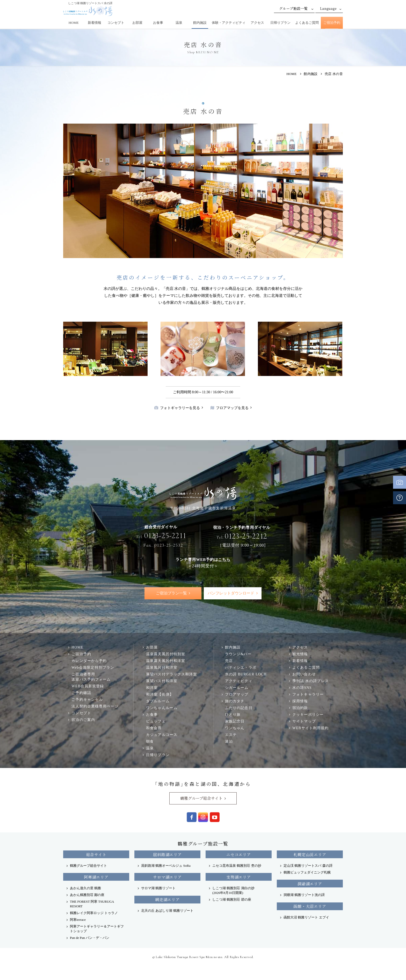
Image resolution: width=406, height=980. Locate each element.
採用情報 (300, 701)
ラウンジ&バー (238, 654)
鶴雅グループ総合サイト (201, 798)
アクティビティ (239, 681)
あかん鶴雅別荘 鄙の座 (87, 895)
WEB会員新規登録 (88, 686)
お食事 (158, 23)
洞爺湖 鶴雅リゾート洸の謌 (304, 895)
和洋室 (152, 688)
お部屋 (137, 23)
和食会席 (154, 728)
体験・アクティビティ (229, 23)
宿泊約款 (300, 708)
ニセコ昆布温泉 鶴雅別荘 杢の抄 (237, 866)
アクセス (257, 23)
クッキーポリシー (308, 714)
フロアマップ (237, 694)
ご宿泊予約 (332, 23)
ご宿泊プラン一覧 (171, 593)
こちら (224, 559)
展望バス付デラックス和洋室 (172, 674)
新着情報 (95, 23)
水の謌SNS (302, 688)
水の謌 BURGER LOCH (246, 674)
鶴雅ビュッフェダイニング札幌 (307, 872)
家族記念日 (235, 721)
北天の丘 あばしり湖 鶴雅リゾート (167, 911)
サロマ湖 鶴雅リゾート (158, 888)
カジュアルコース (162, 735)
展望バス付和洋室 (162, 681)
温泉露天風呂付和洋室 (166, 661)
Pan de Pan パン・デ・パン (90, 938)
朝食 (150, 741)
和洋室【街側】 (160, 694)
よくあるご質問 (307, 23)
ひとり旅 (233, 714)
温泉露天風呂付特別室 (166, 654)
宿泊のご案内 (83, 720)
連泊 (229, 741)
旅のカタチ (235, 701)
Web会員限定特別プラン (93, 667)
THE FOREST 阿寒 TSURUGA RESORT (92, 904)
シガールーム (237, 688)
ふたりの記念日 (239, 708)
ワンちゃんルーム (162, 708)
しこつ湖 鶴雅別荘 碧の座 (232, 899)
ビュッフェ (156, 721)
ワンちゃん (235, 728)
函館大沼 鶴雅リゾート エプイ (306, 917)
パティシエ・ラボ (241, 667)
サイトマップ (304, 721)
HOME (74, 23)
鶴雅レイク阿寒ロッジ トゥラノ (94, 913)
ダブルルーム (158, 701)
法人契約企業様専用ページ (95, 706)
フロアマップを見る (230, 408)
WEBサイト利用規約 (310, 728)
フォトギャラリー (308, 694)
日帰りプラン (280, 23)
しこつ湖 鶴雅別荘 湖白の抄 (233, 890)
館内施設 (200, 23)
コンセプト (116, 23)
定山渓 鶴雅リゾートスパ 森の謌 (308, 866)
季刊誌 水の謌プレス (311, 681)
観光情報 (300, 654)
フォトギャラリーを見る (177, 408)
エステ (231, 735)
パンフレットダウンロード (231, 593)
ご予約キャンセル (87, 699)
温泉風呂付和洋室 (162, 667)
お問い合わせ (304, 674)
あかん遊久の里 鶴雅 (85, 888)
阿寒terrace (78, 920)
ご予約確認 (81, 693)
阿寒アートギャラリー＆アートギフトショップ (97, 929)
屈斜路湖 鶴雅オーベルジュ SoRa (166, 866)
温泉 (179, 23)
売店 (229, 661)
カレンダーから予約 (89, 661)
